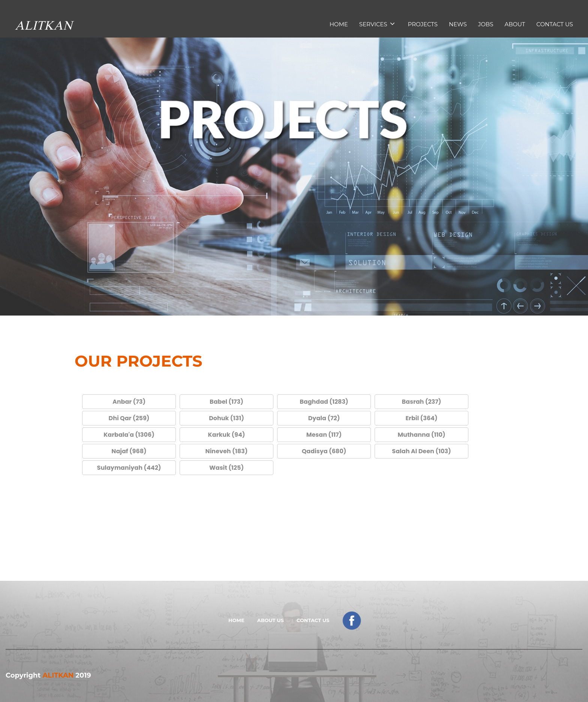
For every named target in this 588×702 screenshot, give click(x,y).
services (377, 24)
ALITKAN (58, 675)
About (515, 24)
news (458, 24)
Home (339, 24)
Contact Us (555, 24)
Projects (423, 24)
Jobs (486, 24)
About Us (271, 620)
